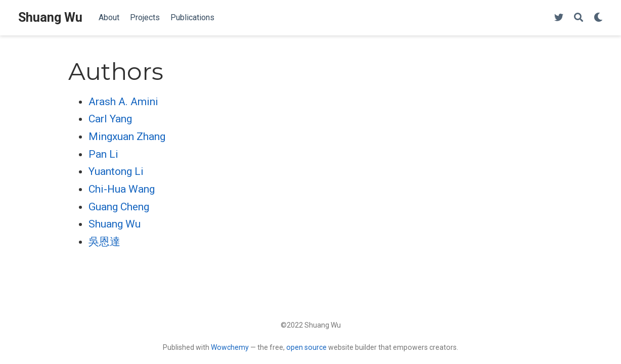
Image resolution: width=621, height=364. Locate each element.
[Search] (579, 18)
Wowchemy (230, 347)
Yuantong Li (116, 171)
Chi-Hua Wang (122, 189)
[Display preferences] (598, 18)
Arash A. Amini (123, 102)
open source (306, 347)
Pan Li (103, 154)
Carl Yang (110, 119)
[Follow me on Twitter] (559, 18)
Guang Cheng (119, 207)
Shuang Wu (50, 17)
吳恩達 (104, 242)
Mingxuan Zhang (127, 136)
